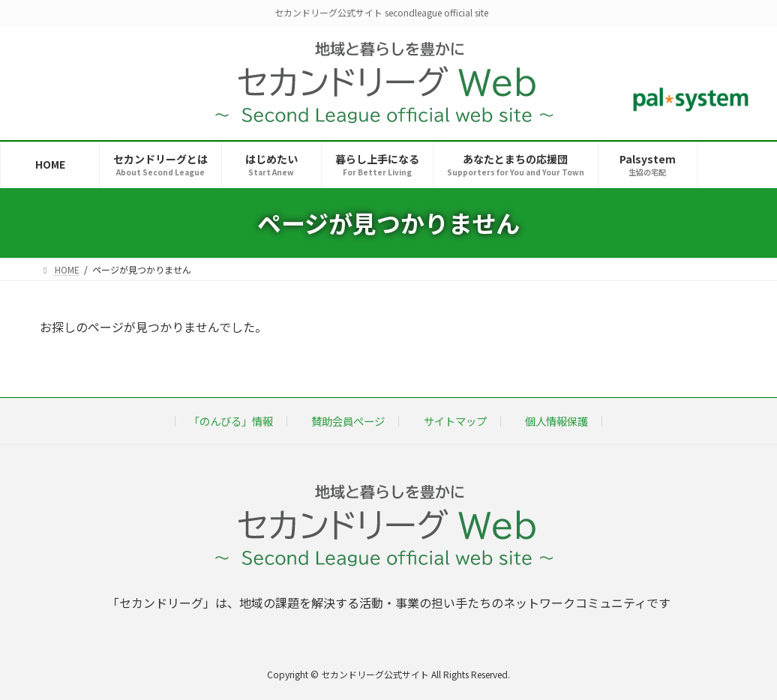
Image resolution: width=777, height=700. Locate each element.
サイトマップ (455, 421)
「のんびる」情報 (231, 421)
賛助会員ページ (348, 421)
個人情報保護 (556, 421)
